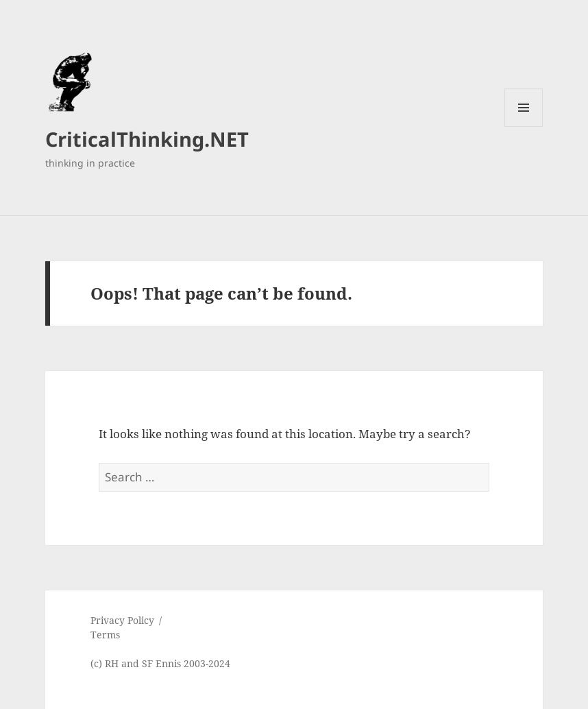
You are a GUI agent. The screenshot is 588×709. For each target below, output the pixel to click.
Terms (105, 635)
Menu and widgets (524, 127)
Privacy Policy (122, 620)
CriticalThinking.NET (147, 139)
